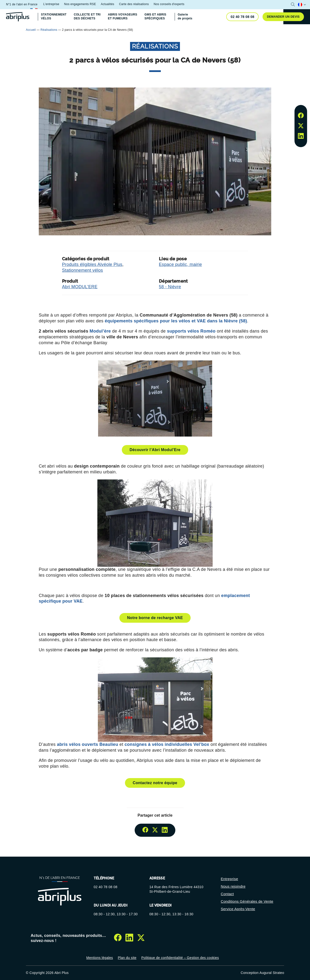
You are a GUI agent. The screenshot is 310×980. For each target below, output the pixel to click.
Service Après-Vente (238, 909)
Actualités (107, 4)
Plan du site (127, 958)
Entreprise (230, 879)
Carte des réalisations (134, 4)
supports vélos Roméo (191, 331)
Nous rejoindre (233, 886)
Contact (227, 894)
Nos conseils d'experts (169, 4)
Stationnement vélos (82, 270)
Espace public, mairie (180, 264)
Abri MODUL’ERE (80, 287)
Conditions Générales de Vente (247, 901)
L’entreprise (51, 4)
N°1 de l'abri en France (22, 4)
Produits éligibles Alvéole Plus (92, 264)
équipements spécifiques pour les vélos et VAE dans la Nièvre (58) (176, 321)
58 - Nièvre (170, 287)
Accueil (31, 30)
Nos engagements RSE (80, 4)
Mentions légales (100, 958)
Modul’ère (100, 331)
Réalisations (49, 30)
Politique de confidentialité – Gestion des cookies (180, 958)
